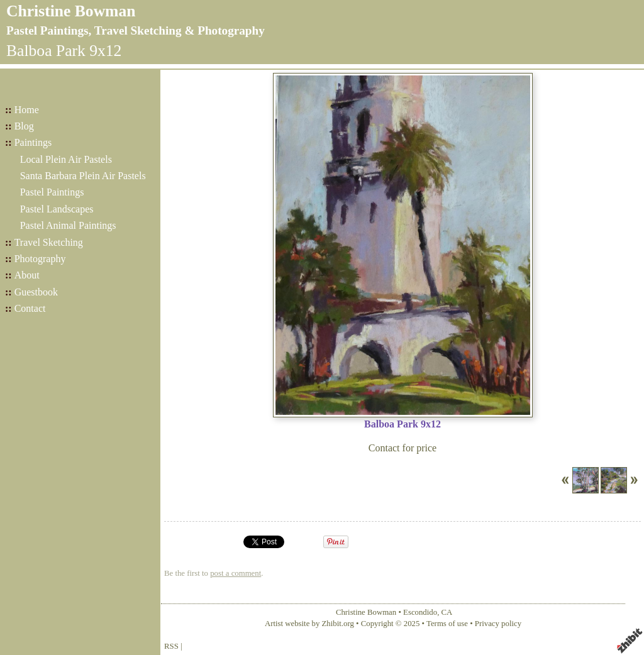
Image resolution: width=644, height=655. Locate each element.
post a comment (236, 573)
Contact (30, 308)
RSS (171, 646)
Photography (40, 259)
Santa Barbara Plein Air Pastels (83, 176)
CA (447, 612)
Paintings (33, 142)
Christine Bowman (71, 11)
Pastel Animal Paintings (68, 225)
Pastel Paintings (52, 192)
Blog (24, 126)
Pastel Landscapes (57, 209)
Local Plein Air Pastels (66, 159)
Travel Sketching (49, 242)
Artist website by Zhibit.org (309, 624)
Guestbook (36, 292)
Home (27, 110)
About (27, 275)
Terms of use (447, 624)
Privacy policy (498, 624)
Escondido (420, 612)
